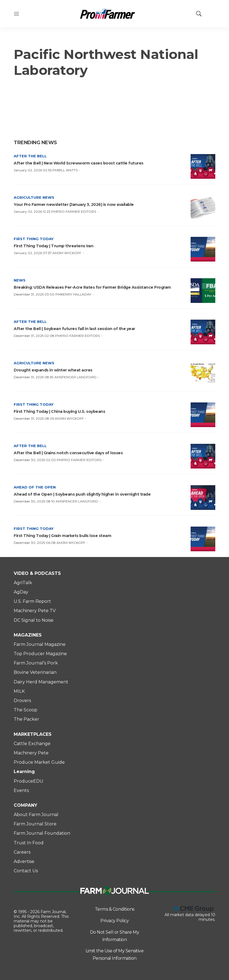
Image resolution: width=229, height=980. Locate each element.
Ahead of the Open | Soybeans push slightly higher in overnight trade (82, 494)
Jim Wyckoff (70, 253)
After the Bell (30, 156)
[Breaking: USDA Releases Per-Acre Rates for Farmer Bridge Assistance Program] (203, 291)
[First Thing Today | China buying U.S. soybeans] (203, 415)
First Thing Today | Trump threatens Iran (53, 246)
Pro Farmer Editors (76, 211)
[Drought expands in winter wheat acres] (203, 373)
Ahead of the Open (35, 487)
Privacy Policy (114, 921)
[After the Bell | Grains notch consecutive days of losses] (203, 456)
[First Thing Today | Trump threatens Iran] (203, 249)
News (20, 280)
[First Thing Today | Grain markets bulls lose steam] (203, 539)
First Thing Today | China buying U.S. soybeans (59, 411)
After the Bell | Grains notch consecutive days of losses (68, 453)
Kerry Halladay (76, 294)
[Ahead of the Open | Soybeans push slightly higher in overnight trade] (203, 498)
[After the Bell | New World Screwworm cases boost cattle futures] (203, 166)
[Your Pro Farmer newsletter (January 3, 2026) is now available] (203, 208)
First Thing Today (34, 239)
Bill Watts (68, 170)
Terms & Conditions (115, 909)
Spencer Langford (78, 377)
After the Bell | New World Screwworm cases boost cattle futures (79, 163)
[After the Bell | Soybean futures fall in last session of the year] (203, 332)
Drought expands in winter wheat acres (53, 370)
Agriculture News (34, 197)
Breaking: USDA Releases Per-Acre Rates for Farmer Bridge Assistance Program (92, 287)
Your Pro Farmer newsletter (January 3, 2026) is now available (74, 204)
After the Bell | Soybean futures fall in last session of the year (74, 329)
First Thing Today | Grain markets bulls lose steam (62, 536)
